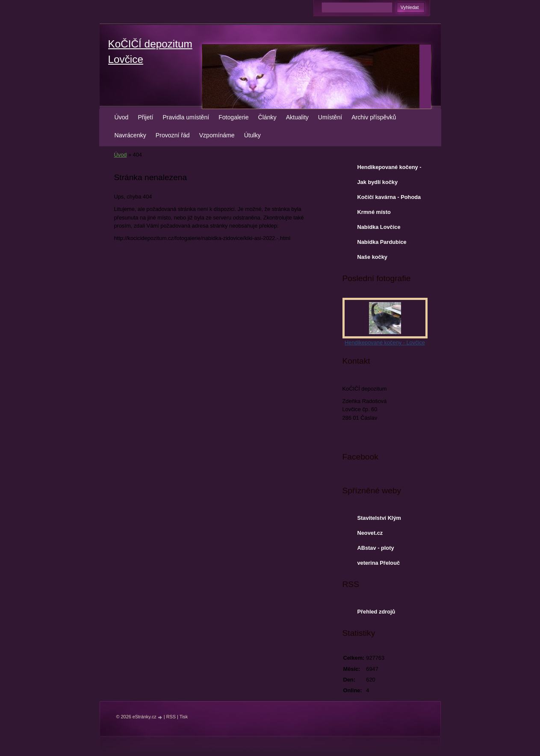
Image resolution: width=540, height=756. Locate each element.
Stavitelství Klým (379, 518)
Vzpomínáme (217, 135)
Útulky (252, 135)
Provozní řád (173, 135)
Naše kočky (372, 257)
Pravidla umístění (186, 117)
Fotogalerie (233, 117)
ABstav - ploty (376, 548)
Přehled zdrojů (376, 612)
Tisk (184, 717)
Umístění (330, 117)
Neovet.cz (370, 533)
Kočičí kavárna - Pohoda (389, 197)
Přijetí (145, 117)
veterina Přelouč (379, 563)
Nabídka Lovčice (379, 227)
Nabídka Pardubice (382, 242)
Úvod (122, 117)
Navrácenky (130, 135)
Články (267, 117)
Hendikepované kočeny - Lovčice (390, 169)
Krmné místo (374, 212)
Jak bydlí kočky (378, 182)
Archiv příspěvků (374, 117)
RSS (171, 717)
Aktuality (297, 117)
